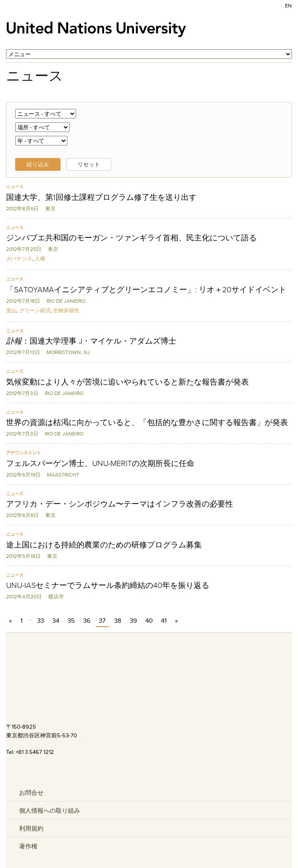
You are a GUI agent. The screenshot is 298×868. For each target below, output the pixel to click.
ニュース (15, 187)
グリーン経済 (35, 310)
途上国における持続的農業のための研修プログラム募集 (104, 545)
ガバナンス (19, 258)
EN (288, 5)
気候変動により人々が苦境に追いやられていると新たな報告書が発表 (127, 382)
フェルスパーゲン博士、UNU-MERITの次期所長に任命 (100, 463)
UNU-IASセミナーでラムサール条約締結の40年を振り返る (108, 585)
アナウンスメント (23, 453)
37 (102, 620)
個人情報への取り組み (50, 811)
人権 (40, 258)
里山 (11, 310)
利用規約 (31, 828)
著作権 (28, 846)
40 (149, 620)
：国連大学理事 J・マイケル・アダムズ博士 (91, 341)
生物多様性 (66, 310)
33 (40, 620)
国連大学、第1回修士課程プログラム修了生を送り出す (101, 197)
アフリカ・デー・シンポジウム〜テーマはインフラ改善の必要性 (120, 504)
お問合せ (31, 793)
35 (71, 620)
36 (87, 620)
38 (118, 620)
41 (164, 620)
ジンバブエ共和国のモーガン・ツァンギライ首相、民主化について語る (131, 238)
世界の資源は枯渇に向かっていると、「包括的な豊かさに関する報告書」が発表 (147, 422)
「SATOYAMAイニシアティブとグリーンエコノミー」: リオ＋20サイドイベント (146, 290)
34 (56, 620)
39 (133, 620)
